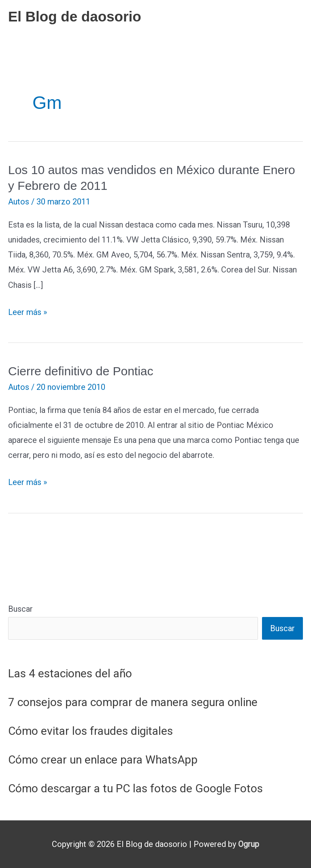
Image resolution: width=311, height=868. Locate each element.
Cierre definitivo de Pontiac (81, 371)
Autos (19, 202)
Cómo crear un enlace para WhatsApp (103, 760)
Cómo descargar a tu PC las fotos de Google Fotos (135, 788)
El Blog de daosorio (75, 16)
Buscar (20, 609)
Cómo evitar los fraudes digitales (91, 731)
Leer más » (28, 312)
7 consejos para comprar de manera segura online (133, 702)
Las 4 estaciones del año (70, 673)
